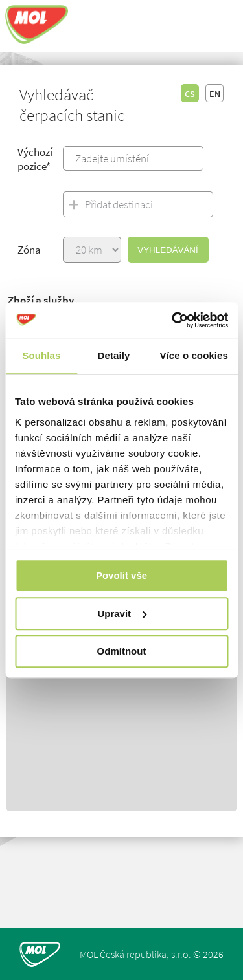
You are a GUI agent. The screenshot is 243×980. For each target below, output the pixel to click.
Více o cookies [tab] (194, 355)
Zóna (29, 250)
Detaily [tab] (114, 355)
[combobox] (133, 158)
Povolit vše (121, 575)
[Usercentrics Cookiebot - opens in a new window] (173, 320)
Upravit (122, 614)
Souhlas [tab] (41, 355)
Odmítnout (122, 651)
